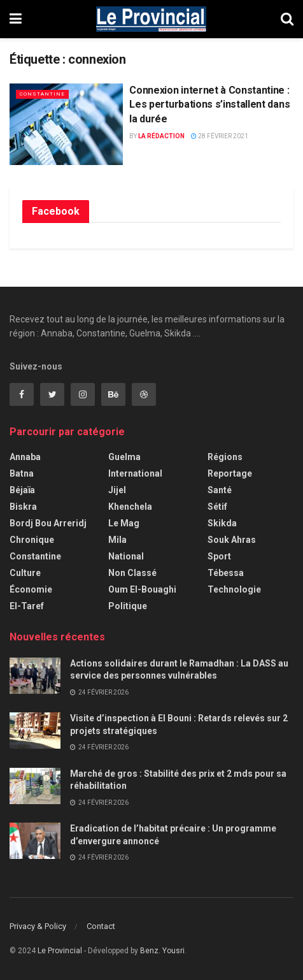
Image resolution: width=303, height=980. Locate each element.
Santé (220, 490)
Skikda (222, 523)
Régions (225, 457)
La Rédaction (161, 136)
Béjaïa (22, 490)
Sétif (217, 507)
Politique (128, 606)
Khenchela (130, 507)
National (126, 556)
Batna (22, 473)
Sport (219, 556)
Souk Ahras (232, 540)
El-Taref (27, 606)
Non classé (132, 573)
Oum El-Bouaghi (142, 589)
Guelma (124, 457)
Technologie (234, 589)
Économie (31, 589)
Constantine (42, 94)
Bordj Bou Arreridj (48, 523)
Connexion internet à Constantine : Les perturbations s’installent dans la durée (209, 104)
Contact (101, 926)
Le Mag (124, 523)
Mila (117, 540)
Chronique (32, 540)
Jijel (117, 490)
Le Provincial (60, 951)
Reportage (230, 473)
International (135, 473)
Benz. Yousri (162, 951)
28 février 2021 (220, 136)
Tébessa (226, 573)
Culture (25, 573)
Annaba (25, 457)
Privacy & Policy (38, 926)
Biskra (23, 507)
